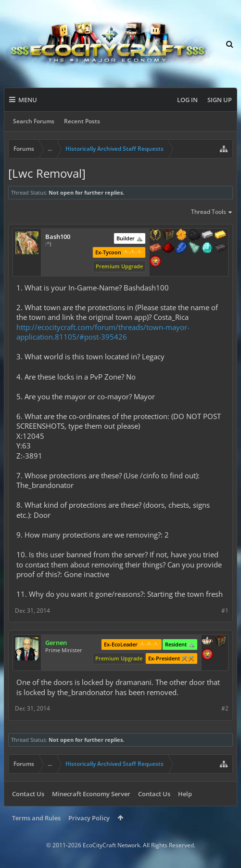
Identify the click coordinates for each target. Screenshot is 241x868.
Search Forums (34, 121)
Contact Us (28, 794)
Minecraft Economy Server (91, 794)
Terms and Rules (36, 818)
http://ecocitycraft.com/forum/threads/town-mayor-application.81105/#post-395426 (103, 332)
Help (185, 794)
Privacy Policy (89, 818)
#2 (225, 708)
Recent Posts (82, 121)
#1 (225, 611)
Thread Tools (212, 212)
